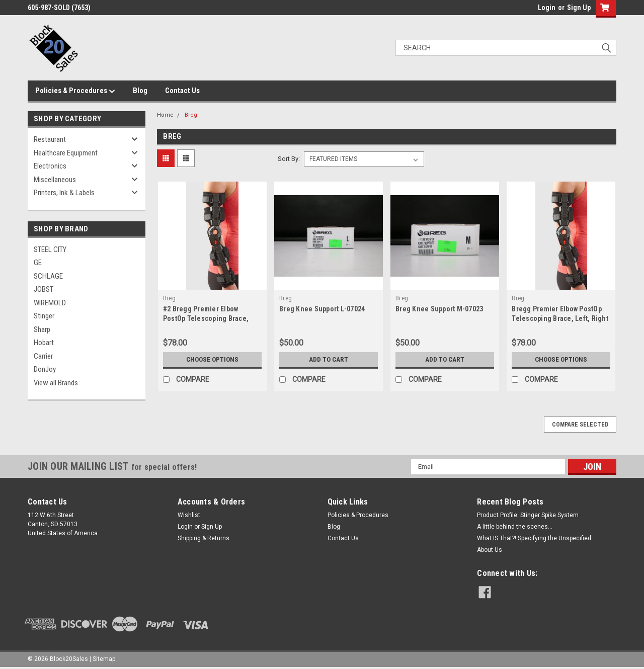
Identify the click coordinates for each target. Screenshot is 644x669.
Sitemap (104, 659)
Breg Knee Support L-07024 (322, 309)
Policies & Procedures (75, 91)
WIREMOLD (50, 303)
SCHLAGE (48, 276)
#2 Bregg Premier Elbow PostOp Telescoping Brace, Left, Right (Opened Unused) (209, 318)
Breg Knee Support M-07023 (439, 309)
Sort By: (289, 159)
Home (165, 115)
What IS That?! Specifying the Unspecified (534, 538)
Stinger (44, 316)
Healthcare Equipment (66, 153)
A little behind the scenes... (515, 527)
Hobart (44, 343)
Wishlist (189, 515)
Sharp (42, 329)
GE (38, 263)
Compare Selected (580, 425)
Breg (191, 115)
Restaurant (50, 139)
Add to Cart (329, 360)
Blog (140, 91)
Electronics (50, 166)
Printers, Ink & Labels (64, 193)
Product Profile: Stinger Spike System (528, 515)
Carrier (43, 356)
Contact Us (182, 91)
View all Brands (56, 383)
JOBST (44, 289)
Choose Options (212, 360)
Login (547, 8)
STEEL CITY (50, 249)
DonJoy (45, 369)
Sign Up (579, 8)
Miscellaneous (55, 180)
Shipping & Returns (204, 538)
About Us (490, 550)
